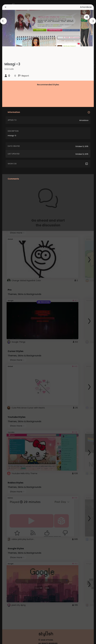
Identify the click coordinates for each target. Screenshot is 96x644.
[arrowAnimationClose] (3, 21)
